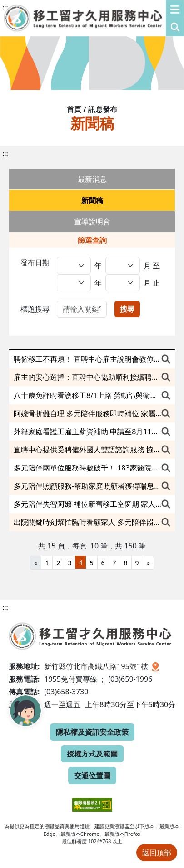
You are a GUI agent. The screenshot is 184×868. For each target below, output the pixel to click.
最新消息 (92, 179)
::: (5, 8)
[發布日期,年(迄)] (74, 283)
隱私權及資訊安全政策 (92, 732)
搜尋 (127, 309)
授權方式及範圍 (92, 754)
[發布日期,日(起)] (122, 266)
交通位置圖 (92, 776)
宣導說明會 (92, 222)
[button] (175, 18)
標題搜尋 (35, 309)
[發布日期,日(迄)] (122, 283)
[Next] (148, 563)
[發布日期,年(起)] (74, 266)
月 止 (152, 283)
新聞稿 (92, 200)
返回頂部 (157, 853)
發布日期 (35, 262)
